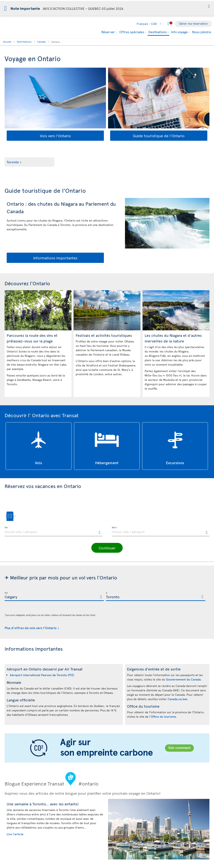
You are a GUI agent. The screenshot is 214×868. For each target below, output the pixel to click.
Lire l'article (15, 834)
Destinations (158, 32)
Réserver (108, 32)
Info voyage (179, 32)
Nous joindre (202, 32)
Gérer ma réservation (193, 23)
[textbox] (53, 531)
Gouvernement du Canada (183, 679)
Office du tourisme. (164, 717)
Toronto (13, 162)
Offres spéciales (132, 32)
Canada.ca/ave (177, 699)
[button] (209, 7)
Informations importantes (55, 258)
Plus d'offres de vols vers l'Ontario (31, 628)
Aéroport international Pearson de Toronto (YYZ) (42, 675)
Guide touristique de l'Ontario (159, 136)
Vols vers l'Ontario (55, 136)
